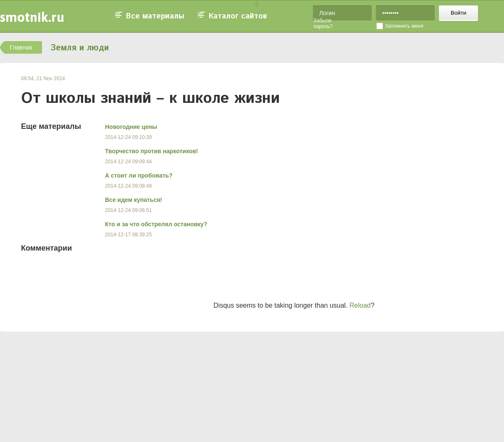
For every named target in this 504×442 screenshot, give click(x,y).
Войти (458, 13)
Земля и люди (80, 48)
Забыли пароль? (323, 24)
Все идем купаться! (134, 200)
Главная (21, 47)
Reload (360, 305)
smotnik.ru (32, 17)
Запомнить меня (404, 26)
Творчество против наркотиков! (152, 151)
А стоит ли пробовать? (139, 175)
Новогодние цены (131, 127)
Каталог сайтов (238, 16)
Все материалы (155, 16)
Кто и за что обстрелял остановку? (156, 224)
